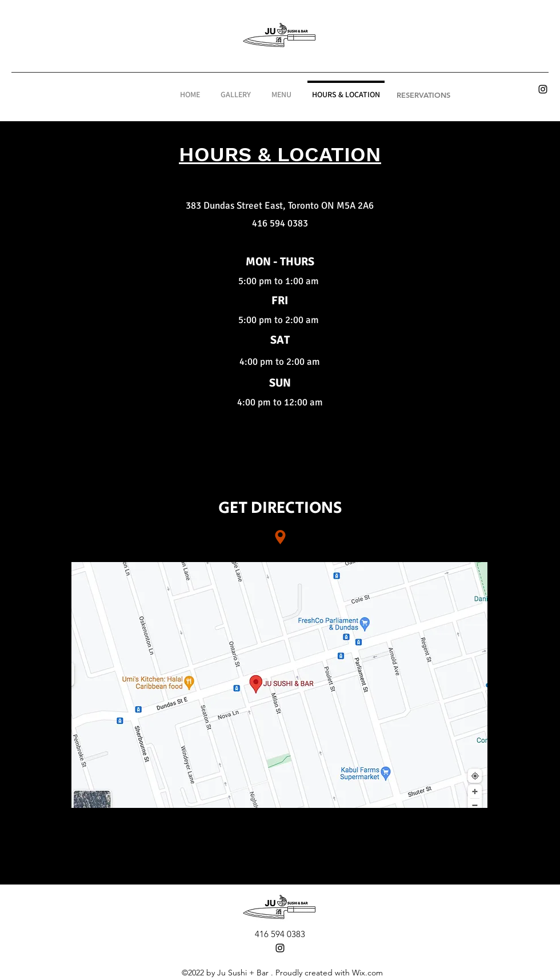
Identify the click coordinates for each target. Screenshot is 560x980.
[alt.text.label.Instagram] (543, 89)
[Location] (280, 537)
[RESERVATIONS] (423, 95)
